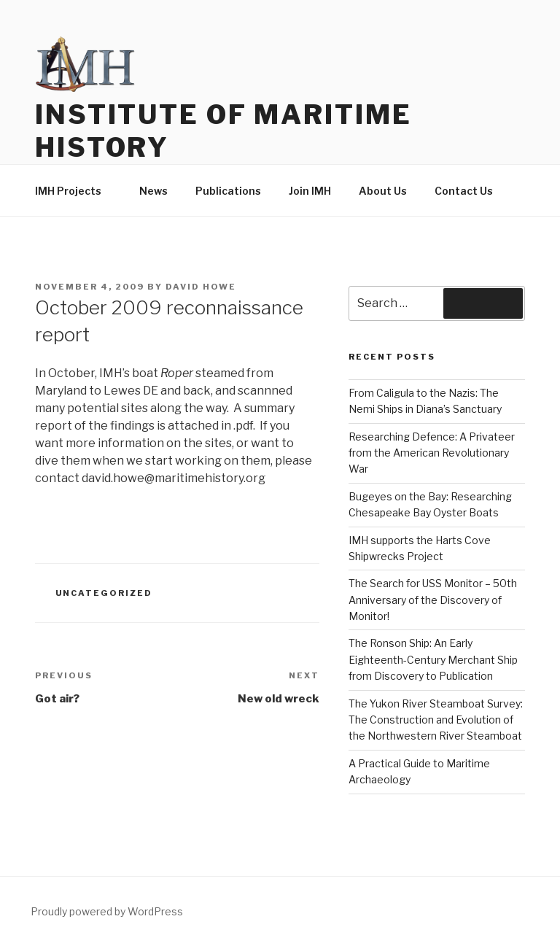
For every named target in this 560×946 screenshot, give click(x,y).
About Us (383, 191)
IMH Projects (75, 191)
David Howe (201, 287)
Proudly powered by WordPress (107, 911)
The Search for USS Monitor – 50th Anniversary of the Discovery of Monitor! (433, 600)
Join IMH (310, 191)
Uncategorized (104, 593)
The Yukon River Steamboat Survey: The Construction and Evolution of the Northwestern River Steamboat (436, 720)
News (153, 191)
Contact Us (464, 191)
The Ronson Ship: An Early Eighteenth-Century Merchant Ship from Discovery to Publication (433, 659)
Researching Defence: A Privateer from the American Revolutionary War (432, 453)
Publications (228, 191)
